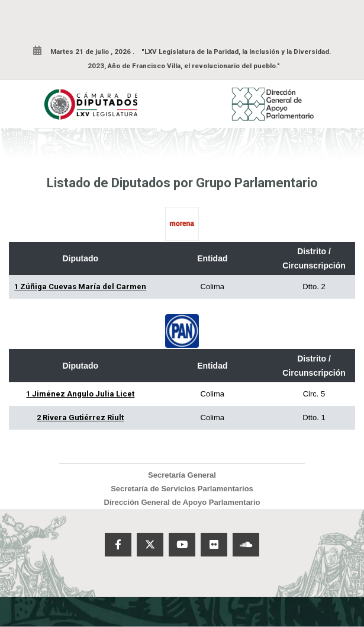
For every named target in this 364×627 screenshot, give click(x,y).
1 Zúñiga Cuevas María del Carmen (80, 287)
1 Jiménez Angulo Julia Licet (80, 394)
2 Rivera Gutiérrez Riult (80, 418)
